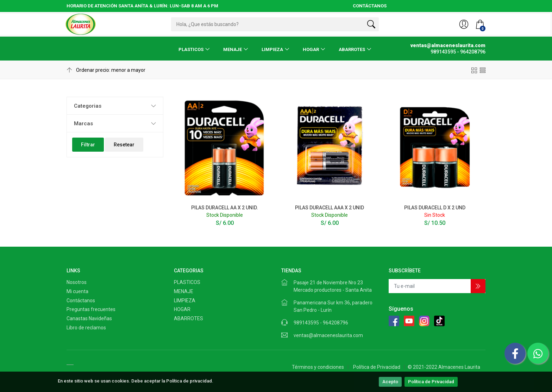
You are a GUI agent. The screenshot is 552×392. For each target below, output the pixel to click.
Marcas (83, 124)
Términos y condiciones (318, 367)
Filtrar (88, 145)
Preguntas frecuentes (91, 309)
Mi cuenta (77, 291)
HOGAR (311, 49)
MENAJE (233, 49)
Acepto (390, 382)
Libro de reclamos (86, 328)
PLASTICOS (191, 49)
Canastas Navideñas (89, 318)
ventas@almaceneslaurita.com (328, 335)
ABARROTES (352, 49)
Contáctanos (81, 301)
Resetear (124, 145)
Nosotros (77, 282)
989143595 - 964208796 (321, 323)
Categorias (88, 106)
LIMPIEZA (272, 49)
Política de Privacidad (431, 382)
